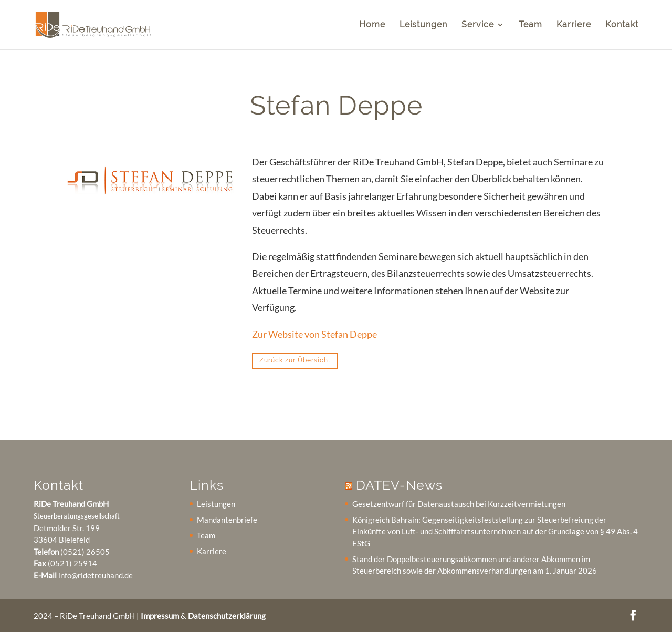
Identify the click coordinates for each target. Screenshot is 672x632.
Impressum (160, 616)
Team (531, 25)
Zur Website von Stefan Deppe (314, 334)
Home (372, 25)
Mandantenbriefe (227, 520)
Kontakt (622, 25)
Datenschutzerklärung (227, 616)
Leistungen (423, 25)
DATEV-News (399, 485)
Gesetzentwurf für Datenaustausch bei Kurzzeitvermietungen (459, 504)
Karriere (574, 25)
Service (478, 25)
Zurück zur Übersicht (295, 360)
